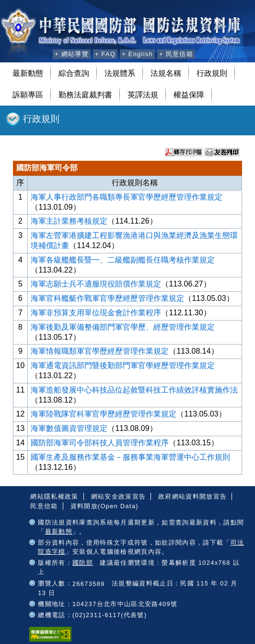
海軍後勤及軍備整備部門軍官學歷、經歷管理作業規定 (123, 327)
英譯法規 (143, 95)
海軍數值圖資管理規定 (69, 428)
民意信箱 (44, 506)
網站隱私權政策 (54, 496)
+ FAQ (105, 54)
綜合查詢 (74, 73)
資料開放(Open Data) (104, 506)
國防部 (83, 563)
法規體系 (120, 73)
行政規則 (212, 73)
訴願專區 (28, 95)
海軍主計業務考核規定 (69, 221)
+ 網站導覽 (72, 54)
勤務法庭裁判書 (85, 95)
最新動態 (28, 73)
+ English (137, 54)
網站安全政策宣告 (119, 496)
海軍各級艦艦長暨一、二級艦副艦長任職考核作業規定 (123, 260)
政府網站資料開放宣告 (192, 496)
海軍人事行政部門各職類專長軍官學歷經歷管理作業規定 (127, 197)
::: (44, 53)
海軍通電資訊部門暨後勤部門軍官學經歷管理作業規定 (123, 365)
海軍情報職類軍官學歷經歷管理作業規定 (100, 351)
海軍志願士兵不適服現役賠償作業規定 (96, 284)
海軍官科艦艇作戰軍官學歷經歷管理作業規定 (107, 298)
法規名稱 (166, 73)
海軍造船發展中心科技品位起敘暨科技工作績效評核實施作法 (134, 390)
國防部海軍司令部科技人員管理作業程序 (100, 443)
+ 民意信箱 (176, 54)
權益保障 (189, 95)
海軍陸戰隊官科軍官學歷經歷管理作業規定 (104, 414)
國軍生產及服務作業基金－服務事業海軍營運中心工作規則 (130, 457)
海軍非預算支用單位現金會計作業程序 (96, 313)
